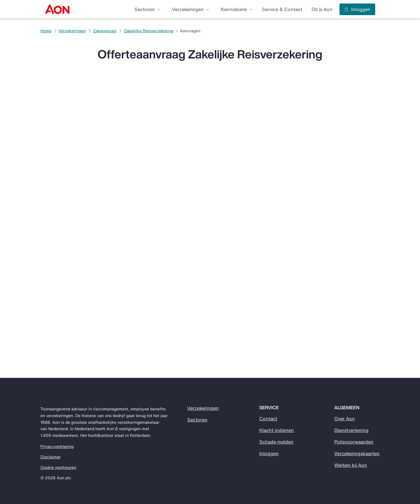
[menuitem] (57, 9)
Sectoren (197, 420)
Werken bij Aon (351, 465)
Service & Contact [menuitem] (282, 9)
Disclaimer (51, 457)
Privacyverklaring (57, 446)
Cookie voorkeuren (58, 467)
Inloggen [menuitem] (357, 9)
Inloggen (269, 453)
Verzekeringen (203, 408)
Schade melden (276, 442)
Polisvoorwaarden (354, 442)
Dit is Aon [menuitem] (322, 9)
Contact (268, 419)
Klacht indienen (277, 430)
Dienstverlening (351, 430)
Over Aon (345, 419)
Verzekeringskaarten (357, 453)
